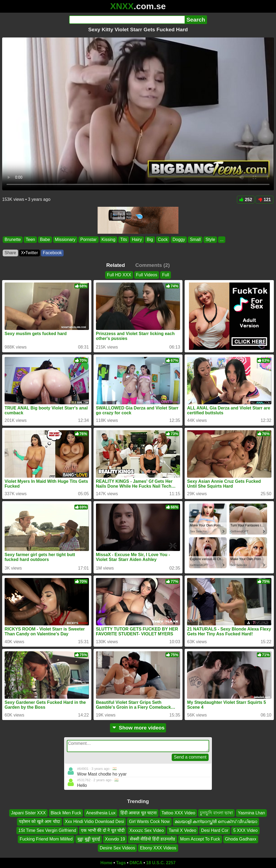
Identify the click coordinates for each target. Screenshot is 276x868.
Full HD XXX (119, 275)
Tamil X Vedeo (182, 830)
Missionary (65, 240)
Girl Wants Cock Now (149, 821)
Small (195, 240)
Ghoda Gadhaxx (241, 839)
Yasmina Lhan (251, 813)
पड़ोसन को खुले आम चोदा (39, 821)
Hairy (137, 240)
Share (10, 253)
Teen (30, 240)
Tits (124, 240)
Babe (45, 240)
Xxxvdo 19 (115, 839)
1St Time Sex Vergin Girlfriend (47, 830)
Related (115, 265)
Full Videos (147, 275)
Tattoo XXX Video (178, 813)
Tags (121, 863)
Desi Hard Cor (215, 830)
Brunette (13, 240)
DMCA (136, 863)
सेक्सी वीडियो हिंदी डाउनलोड (153, 839)
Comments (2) (153, 265)
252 (246, 200)
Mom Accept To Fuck (200, 839)
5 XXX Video (245, 830)
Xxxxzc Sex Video (147, 830)
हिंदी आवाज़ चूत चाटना (139, 813)
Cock (163, 240)
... (222, 240)
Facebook (52, 253)
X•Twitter (30, 253)
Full (165, 275)
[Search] (127, 20)
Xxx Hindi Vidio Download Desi (94, 821)
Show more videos (138, 728)
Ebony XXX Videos (158, 848)
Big (150, 240)
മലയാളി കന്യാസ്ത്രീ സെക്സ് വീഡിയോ (216, 821)
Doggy (179, 240)
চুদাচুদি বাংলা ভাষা (216, 813)
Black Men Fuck (66, 813)
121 (264, 200)
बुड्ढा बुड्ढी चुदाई (89, 839)
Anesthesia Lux (101, 813)
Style (210, 240)
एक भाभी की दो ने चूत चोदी (103, 830)
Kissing (109, 240)
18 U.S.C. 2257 (161, 863)
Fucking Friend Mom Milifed (46, 839)
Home (106, 863)
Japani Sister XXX (28, 813)
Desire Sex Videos (117, 848)
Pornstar (88, 240)
